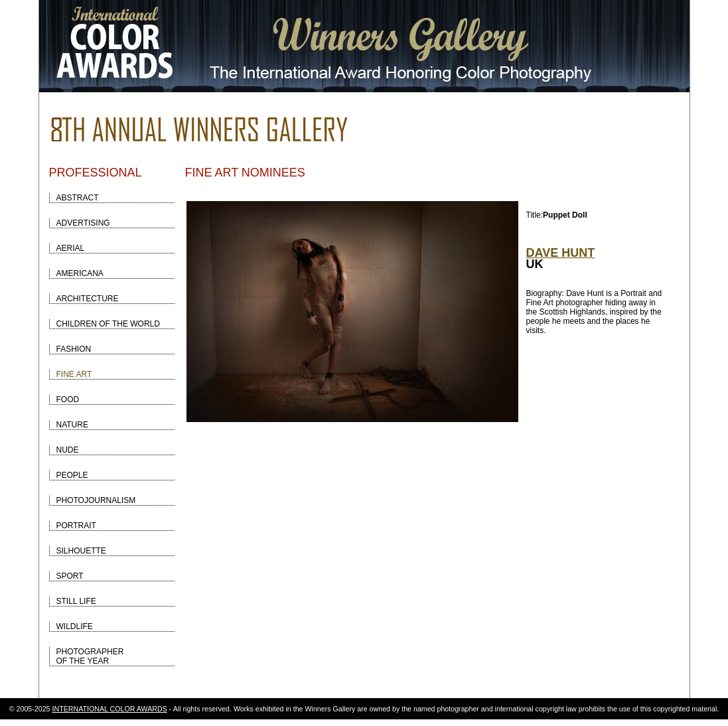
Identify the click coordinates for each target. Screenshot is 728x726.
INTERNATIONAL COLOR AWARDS (110, 709)
